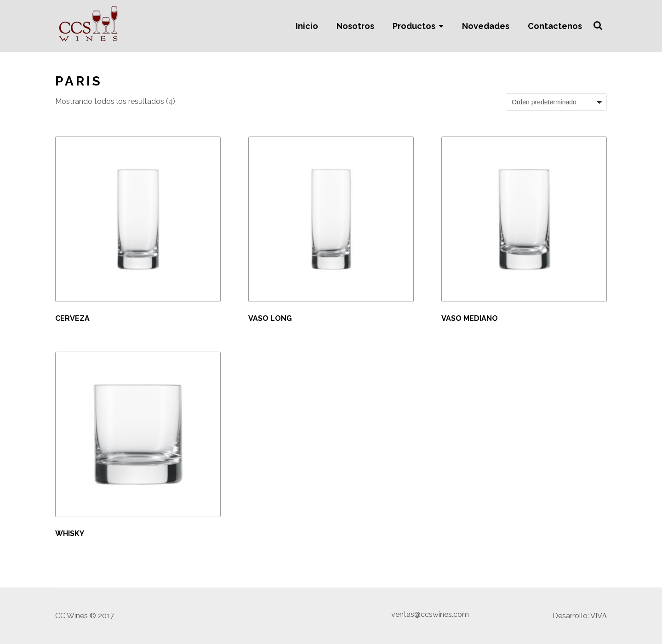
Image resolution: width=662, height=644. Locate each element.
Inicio (307, 26)
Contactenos (555, 26)
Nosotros (355, 26)
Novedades (486, 26)
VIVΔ (599, 616)
